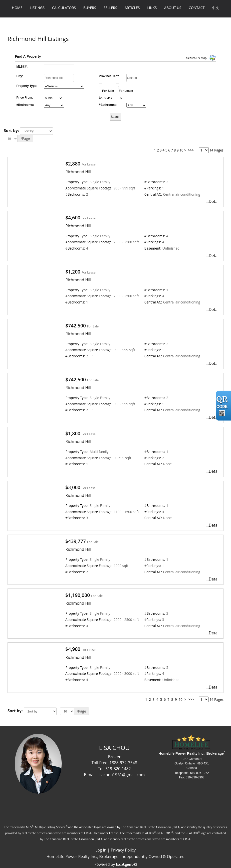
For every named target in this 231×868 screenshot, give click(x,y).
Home (17, 8)
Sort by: (11, 131)
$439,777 (76, 541)
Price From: (25, 98)
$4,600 (73, 217)
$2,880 (73, 164)
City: (20, 76)
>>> (191, 150)
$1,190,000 (78, 595)
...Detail (213, 201)
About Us (173, 8)
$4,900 (73, 649)
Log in (101, 850)
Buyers (90, 8)
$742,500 (76, 326)
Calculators (64, 8)
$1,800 (73, 433)
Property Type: (27, 86)
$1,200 (73, 272)
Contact (197, 8)
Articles (132, 8)
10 (182, 150)
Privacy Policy (123, 850)
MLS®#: (22, 67)
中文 (216, 8)
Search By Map (196, 58)
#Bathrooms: (108, 105)
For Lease (126, 91)
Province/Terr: (109, 76)
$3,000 (73, 487)
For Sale (108, 91)
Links (152, 8)
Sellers (110, 8)
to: (101, 98)
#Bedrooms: (25, 105)
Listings (37, 8)
